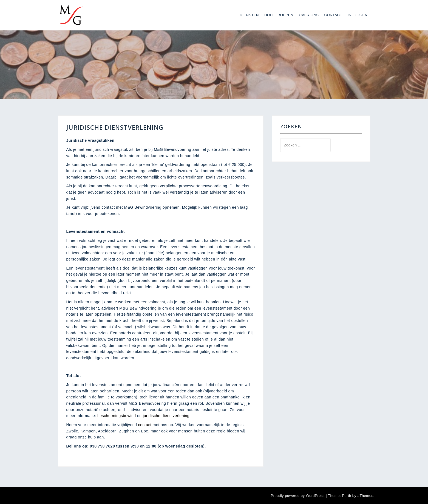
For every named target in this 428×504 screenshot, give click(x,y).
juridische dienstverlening (166, 416)
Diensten (249, 15)
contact (145, 425)
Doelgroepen (279, 15)
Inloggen (358, 15)
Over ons (309, 15)
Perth (347, 496)
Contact (333, 15)
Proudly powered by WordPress (298, 496)
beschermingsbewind (116, 416)
